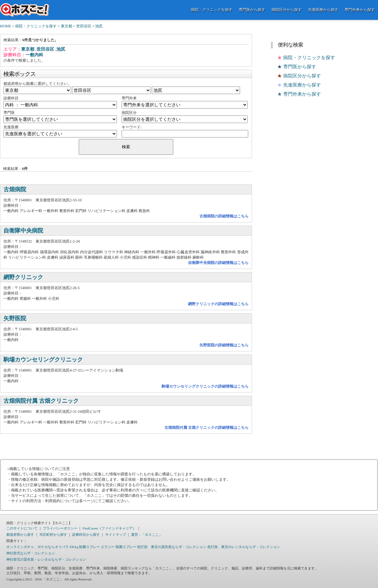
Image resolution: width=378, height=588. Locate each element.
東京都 (66, 26)
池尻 (99, 26)
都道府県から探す (20, 535)
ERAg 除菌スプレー (85, 547)
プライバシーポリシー (60, 528)
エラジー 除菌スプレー (119, 547)
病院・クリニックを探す (212, 10)
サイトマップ (116, 535)
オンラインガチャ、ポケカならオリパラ (37, 547)
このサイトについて (22, 528)
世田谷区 (84, 26)
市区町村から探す (53, 535)
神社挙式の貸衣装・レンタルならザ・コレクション (46, 559)
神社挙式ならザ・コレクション (31, 553)
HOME (6, 26)
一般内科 (34, 55)
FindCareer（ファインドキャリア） (109, 528)
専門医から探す (252, 10)
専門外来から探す (360, 10)
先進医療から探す (323, 10)
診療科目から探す (86, 535)
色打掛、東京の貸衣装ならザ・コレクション (172, 547)
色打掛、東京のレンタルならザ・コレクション (244, 547)
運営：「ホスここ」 (147, 535)
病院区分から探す (287, 10)
